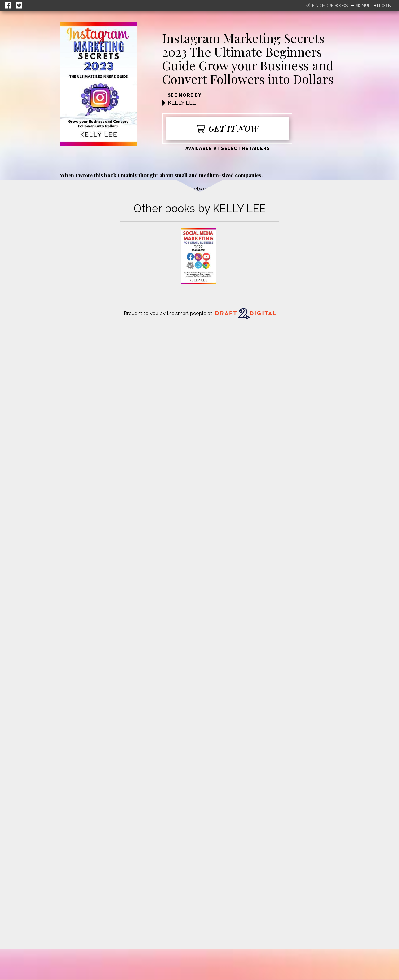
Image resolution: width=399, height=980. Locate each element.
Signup (361, 5)
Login (382, 5)
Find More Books (327, 5)
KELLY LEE (182, 103)
